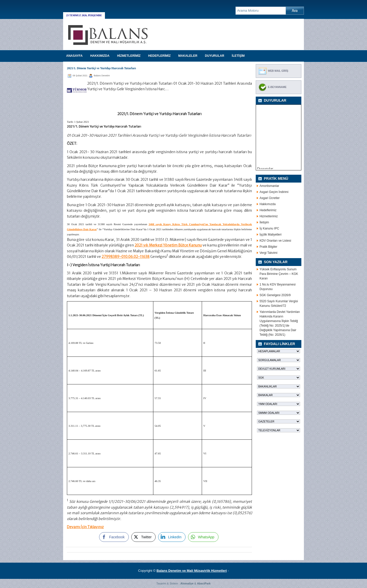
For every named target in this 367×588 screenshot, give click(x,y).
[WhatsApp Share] (203, 537)
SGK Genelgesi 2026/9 (275, 295)
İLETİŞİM (238, 56)
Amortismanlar (269, 186)
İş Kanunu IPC (269, 228)
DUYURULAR (215, 56)
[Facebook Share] (114, 537)
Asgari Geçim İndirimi (274, 192)
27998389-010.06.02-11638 (126, 257)
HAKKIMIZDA (100, 56)
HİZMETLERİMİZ (129, 56)
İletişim (264, 222)
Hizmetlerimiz (269, 216)
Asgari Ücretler (270, 198)
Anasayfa (74, 56)
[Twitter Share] (143, 537)
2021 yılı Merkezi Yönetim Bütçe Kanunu (168, 245)
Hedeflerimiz (268, 210)
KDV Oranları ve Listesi (275, 241)
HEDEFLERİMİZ (160, 56)
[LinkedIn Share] (172, 537)
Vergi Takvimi (268, 253)
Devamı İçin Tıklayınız (85, 527)
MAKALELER (188, 56)
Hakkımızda (268, 204)
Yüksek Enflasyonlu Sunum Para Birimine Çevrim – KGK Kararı (279, 274)
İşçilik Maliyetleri (271, 235)
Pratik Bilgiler (268, 247)
